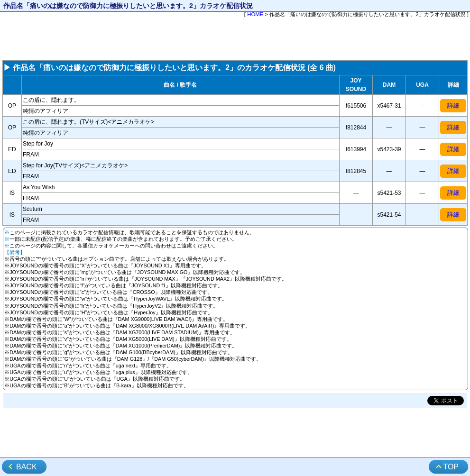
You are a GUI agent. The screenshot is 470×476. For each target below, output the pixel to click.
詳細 (453, 105)
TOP (451, 467)
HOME (255, 14)
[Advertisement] (235, 40)
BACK (27, 467)
